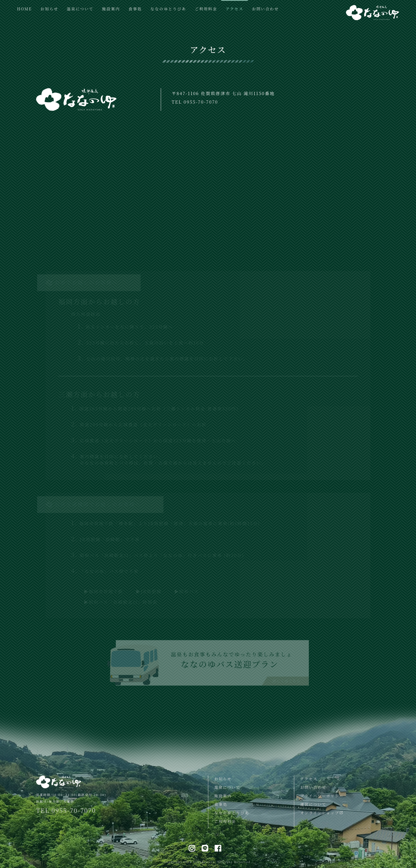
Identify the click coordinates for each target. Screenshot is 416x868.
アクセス (234, 9)
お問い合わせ (265, 9)
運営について (313, 804)
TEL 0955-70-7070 (195, 102)
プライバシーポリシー (322, 796)
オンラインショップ (322, 813)
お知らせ (49, 9)
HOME (24, 9)
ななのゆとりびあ (168, 9)
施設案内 (111, 9)
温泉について (80, 9)
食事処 (135, 9)
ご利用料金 (206, 9)
